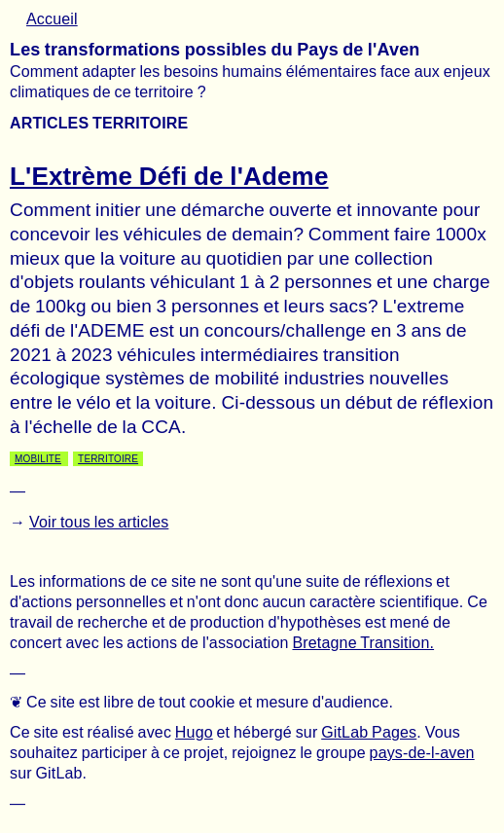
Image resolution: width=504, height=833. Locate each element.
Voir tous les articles (99, 522)
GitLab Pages (369, 732)
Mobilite (38, 459)
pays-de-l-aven (422, 753)
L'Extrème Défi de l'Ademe (169, 176)
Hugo (194, 732)
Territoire (108, 459)
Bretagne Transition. (363, 643)
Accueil (52, 19)
